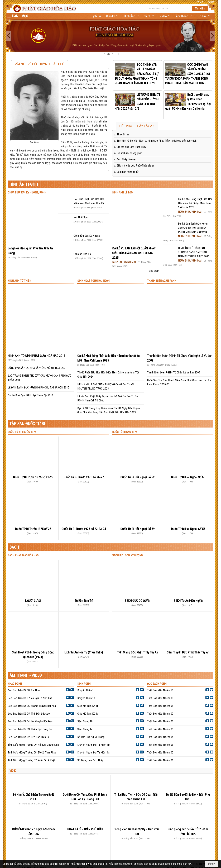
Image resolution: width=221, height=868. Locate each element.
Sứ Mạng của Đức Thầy (90, 760)
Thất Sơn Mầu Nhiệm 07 (160, 714)
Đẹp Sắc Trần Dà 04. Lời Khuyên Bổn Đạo (30, 721)
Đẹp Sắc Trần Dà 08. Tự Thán (24, 690)
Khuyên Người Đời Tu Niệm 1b (93, 745)
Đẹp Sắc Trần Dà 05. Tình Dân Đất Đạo (29, 714)
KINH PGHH (84, 684)
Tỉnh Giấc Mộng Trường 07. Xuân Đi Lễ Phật (31, 760)
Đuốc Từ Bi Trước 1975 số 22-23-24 (84, 529)
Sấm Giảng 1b (85, 721)
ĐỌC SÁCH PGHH (157, 684)
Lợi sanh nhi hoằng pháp (129, 153)
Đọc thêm (154, 271)
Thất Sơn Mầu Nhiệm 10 (160, 690)
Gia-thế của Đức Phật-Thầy (131, 147)
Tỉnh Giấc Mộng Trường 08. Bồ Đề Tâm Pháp (32, 753)
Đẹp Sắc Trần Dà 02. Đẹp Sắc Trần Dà (29, 737)
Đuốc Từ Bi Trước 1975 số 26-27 (84, 477)
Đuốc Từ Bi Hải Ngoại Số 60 (188, 477)
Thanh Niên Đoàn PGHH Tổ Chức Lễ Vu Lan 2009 (174, 373)
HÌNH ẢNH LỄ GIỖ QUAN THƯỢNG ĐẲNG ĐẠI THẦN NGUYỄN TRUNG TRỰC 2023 (194, 252)
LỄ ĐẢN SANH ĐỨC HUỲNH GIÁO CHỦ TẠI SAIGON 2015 (39, 388)
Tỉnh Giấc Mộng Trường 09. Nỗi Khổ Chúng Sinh (33, 745)
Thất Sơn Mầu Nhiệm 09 (160, 698)
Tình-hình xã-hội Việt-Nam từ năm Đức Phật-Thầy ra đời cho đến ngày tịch (157, 141)
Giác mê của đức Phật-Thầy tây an (136, 166)
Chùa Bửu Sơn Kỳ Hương (87, 236)
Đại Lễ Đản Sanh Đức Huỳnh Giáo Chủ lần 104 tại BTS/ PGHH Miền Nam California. (193, 228)
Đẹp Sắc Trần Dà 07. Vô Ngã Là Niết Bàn (30, 698)
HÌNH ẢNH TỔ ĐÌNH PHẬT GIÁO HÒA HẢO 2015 (37, 356)
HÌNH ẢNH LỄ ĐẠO (122, 193)
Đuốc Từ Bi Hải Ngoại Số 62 (137, 477)
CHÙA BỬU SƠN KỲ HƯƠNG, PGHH (27, 193)
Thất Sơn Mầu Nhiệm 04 (160, 737)
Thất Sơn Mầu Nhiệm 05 (160, 729)
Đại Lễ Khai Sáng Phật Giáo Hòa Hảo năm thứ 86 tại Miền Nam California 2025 (195, 203)
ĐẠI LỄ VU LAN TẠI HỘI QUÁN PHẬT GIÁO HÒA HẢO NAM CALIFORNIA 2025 (134, 253)
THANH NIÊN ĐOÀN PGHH (162, 281)
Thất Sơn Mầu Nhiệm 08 (160, 706)
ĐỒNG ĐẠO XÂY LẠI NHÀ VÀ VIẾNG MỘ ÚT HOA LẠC (36, 368)
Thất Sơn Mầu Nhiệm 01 (160, 760)
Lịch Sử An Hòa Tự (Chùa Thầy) (84, 652)
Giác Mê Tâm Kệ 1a (88, 714)
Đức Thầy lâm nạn (126, 159)
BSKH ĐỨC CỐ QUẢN (138, 601)
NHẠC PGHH (15, 684)
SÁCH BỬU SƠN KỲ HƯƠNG (127, 555)
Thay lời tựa (123, 134)
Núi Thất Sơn (81, 217)
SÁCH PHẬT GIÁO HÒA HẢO (23, 555)
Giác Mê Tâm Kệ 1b (88, 706)
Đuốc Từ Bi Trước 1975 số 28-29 (33, 477)
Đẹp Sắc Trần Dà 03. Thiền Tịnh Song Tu (30, 729)
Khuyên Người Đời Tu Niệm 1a (93, 753)
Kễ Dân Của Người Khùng (91, 737)
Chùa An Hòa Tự (82, 254)
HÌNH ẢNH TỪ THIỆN (19, 281)
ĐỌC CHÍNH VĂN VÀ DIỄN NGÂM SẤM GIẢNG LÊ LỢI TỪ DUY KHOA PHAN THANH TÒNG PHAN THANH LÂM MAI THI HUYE (137, 74)
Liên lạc (199, 2)
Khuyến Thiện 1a (86, 698)
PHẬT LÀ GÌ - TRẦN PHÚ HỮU (85, 829)
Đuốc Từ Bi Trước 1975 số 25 (33, 529)
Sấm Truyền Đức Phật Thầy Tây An (188, 652)
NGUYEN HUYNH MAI (124, 262)
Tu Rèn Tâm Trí (84, 601)
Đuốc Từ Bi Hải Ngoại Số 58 (188, 529)
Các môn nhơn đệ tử (128, 172)
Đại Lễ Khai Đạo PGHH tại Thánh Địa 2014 (30, 395)
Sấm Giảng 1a (85, 729)
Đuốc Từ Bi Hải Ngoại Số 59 (137, 529)
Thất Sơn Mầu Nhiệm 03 (160, 745)
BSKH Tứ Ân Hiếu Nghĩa (188, 601)
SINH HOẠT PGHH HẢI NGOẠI (94, 281)
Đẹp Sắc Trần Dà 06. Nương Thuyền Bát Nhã (32, 706)
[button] (112, 16)
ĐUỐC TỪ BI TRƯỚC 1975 (22, 432)
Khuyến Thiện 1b (86, 690)
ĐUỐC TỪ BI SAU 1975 (125, 432)
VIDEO (13, 771)
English (210, 2)
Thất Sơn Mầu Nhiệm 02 (160, 753)
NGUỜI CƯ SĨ (33, 601)
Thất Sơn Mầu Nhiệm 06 (160, 721)
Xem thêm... (34, 142)
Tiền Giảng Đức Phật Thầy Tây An (138, 652)
